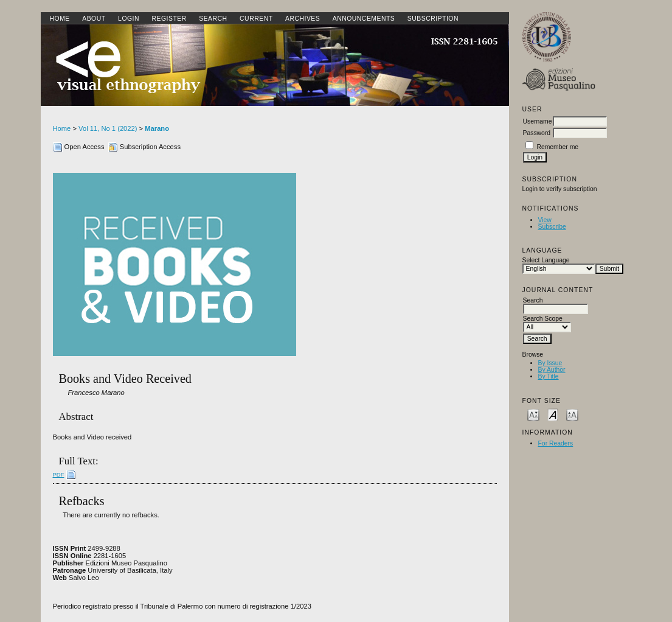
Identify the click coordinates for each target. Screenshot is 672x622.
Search (213, 19)
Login (129, 19)
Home (60, 19)
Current (256, 19)
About (94, 19)
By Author (552, 370)
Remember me (557, 147)
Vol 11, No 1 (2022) (108, 128)
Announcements (364, 19)
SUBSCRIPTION (433, 19)
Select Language (546, 260)
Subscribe (552, 227)
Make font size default (553, 414)
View (545, 220)
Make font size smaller (533, 414)
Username (538, 121)
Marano (157, 128)
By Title (549, 376)
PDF (59, 474)
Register (169, 19)
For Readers (556, 443)
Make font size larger (572, 414)
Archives (303, 19)
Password (537, 133)
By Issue (550, 363)
